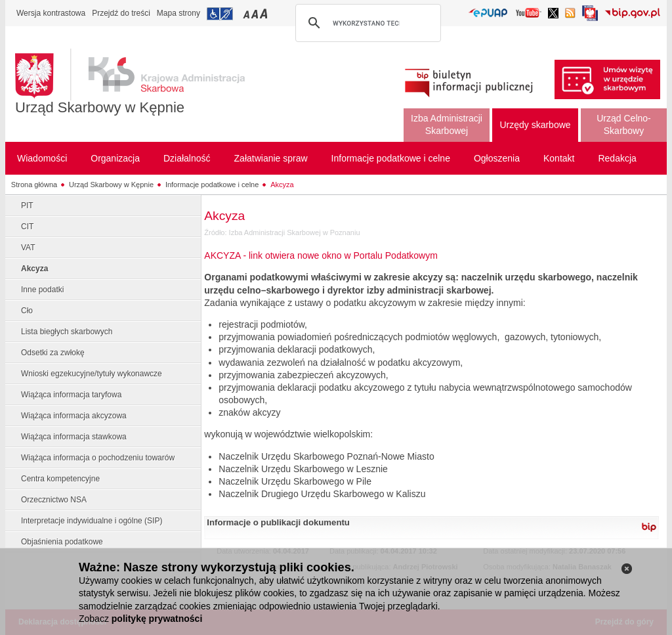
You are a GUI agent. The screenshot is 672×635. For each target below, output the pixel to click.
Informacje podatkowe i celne (212, 185)
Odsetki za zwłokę (53, 353)
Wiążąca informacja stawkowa (74, 437)
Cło (27, 311)
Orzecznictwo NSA (54, 500)
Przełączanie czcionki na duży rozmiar (265, 13)
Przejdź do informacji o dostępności (220, 14)
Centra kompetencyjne (60, 479)
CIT (27, 227)
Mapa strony (178, 13)
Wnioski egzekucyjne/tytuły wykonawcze (92, 374)
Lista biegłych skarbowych (67, 332)
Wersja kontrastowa (51, 13)
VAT (28, 248)
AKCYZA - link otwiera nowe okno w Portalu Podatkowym (321, 255)
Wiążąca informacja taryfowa (71, 395)
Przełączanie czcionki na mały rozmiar (247, 13)
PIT (27, 206)
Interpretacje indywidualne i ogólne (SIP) (92, 521)
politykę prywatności (157, 619)
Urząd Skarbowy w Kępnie (100, 107)
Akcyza (282, 185)
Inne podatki (42, 290)
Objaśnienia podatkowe (62, 542)
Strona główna (34, 185)
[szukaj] (366, 23)
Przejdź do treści (121, 13)
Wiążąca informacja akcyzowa (74, 416)
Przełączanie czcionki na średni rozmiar (256, 13)
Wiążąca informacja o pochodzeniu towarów (98, 458)
